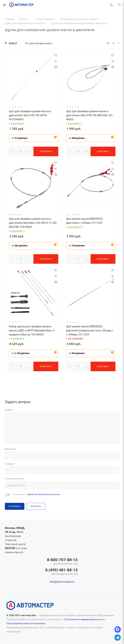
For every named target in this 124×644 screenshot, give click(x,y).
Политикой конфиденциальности (84, 618)
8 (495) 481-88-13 (62, 571)
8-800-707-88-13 (62, 561)
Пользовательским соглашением (26, 622)
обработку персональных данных (44, 493)
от (20, 138)
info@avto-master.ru (62, 581)
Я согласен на (36, 493)
